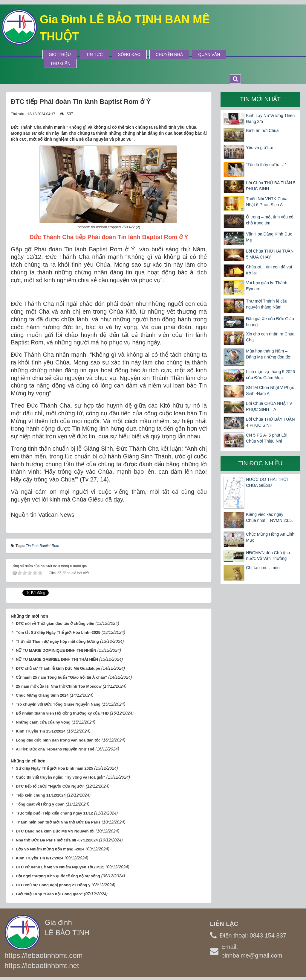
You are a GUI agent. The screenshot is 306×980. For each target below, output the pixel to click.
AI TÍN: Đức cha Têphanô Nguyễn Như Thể (55, 747)
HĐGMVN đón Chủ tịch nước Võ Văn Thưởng (268, 556)
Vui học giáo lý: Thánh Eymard (267, 286)
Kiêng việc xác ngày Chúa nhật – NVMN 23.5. (269, 517)
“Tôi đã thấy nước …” (266, 165)
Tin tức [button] (94, 54)
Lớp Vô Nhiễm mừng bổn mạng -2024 (50, 847)
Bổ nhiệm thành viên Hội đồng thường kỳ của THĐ (62, 711)
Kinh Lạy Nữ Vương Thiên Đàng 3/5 (270, 118)
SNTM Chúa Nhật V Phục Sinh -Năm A (270, 391)
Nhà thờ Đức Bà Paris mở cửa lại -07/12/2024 (57, 838)
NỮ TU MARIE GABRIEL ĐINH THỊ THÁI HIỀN (57, 658)
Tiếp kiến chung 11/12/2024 (41, 793)
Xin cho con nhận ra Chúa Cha (270, 337)
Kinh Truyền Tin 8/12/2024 (40, 856)
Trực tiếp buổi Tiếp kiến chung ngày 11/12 (54, 811)
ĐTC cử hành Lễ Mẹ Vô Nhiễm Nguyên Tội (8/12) (60, 865)
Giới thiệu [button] (60, 54)
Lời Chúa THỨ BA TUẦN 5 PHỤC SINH (271, 186)
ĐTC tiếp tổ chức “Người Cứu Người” (50, 784)
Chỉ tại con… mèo (263, 568)
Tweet (28, 592)
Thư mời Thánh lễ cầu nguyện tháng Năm (267, 304)
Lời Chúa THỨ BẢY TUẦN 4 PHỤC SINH (270, 422)
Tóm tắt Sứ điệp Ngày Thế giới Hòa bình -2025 (58, 631)
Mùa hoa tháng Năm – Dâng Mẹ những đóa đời (269, 354)
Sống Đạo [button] (129, 54)
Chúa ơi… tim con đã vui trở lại (269, 270)
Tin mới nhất (260, 99)
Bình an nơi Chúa (262, 130)
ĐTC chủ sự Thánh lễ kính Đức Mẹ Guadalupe (58, 667)
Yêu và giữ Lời (260, 148)
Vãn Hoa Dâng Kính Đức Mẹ (269, 237)
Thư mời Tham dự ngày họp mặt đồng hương (57, 640)
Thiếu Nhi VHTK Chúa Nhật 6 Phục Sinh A (267, 202)
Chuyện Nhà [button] (169, 54)
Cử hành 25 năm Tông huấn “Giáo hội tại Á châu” (61, 676)
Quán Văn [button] (209, 54)
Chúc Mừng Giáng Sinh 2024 (42, 693)
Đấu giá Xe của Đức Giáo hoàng (270, 322)
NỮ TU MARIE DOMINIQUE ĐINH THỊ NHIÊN (56, 649)
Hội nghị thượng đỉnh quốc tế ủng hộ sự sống (58, 874)
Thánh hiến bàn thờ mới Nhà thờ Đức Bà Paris (58, 820)
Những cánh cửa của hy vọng (43, 720)
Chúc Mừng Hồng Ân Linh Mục (270, 537)
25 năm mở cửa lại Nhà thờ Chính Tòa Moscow (59, 685)
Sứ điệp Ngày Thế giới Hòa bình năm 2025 (55, 766)
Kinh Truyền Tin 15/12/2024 (41, 729)
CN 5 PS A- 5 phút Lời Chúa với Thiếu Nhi (267, 438)
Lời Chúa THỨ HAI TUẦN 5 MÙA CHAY (270, 254)
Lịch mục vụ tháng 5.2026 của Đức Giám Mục (270, 375)
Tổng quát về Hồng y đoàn (40, 802)
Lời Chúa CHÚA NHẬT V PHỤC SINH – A (269, 406)
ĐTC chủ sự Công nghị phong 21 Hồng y (53, 883)
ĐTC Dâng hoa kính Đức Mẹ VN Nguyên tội (55, 829)
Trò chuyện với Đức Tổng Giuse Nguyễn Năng (58, 702)
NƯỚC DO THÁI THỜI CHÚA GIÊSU (267, 482)
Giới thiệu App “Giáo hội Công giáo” (49, 892)
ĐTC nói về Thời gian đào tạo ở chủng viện (55, 622)
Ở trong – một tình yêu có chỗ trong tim (270, 220)
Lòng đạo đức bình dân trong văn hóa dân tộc (58, 738)
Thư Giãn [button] (60, 63)
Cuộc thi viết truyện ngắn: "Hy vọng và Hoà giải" (61, 775)
